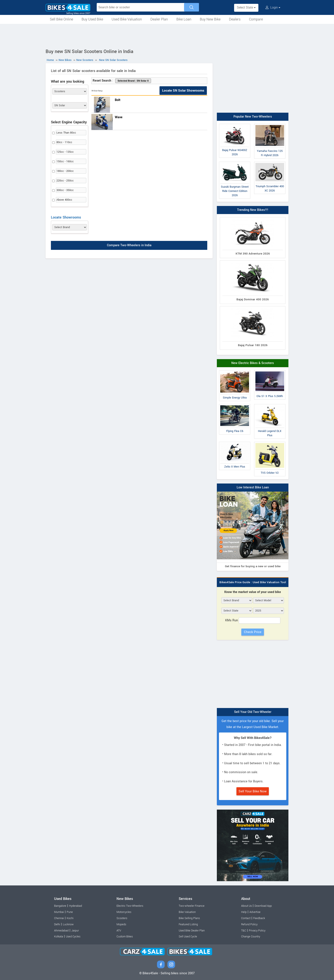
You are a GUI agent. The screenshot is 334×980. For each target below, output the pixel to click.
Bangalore (60, 906)
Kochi (70, 918)
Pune (70, 912)
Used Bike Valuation (127, 19)
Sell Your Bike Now (253, 791)
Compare (256, 19)
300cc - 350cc (65, 190)
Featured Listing (188, 924)
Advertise (255, 912)
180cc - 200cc (65, 171)
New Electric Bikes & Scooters (253, 363)
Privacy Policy (257, 931)
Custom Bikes (125, 937)
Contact (246, 918)
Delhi (57, 924)
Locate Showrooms (66, 217)
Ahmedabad (61, 931)
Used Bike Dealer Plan (192, 931)
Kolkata (59, 937)
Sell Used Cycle (188, 937)
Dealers (235, 19)
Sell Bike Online (61, 19)
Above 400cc (64, 200)
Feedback (259, 918)
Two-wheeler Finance (192, 906)
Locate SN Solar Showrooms (183, 91)
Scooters (122, 918)
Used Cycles (73, 937)
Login (273, 8)
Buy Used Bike (92, 19)
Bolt (118, 100)
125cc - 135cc (65, 152)
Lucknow (68, 924)
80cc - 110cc (64, 142)
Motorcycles (124, 912)
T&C (244, 931)
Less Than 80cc (66, 133)
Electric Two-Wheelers (130, 906)
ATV (119, 931)
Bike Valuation (187, 912)
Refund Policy (249, 924)
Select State (246, 8)
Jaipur (75, 931)
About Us (246, 906)
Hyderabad (76, 906)
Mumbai (59, 912)
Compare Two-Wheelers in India (129, 245)
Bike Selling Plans (189, 918)
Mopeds (121, 924)
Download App (263, 906)
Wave (119, 117)
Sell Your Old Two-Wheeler (253, 712)
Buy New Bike (210, 19)
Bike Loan (184, 19)
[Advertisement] (167, 36)
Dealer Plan (159, 19)
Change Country (251, 937)
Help (244, 912)
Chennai (59, 918)
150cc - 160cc (65, 161)
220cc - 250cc (65, 181)
